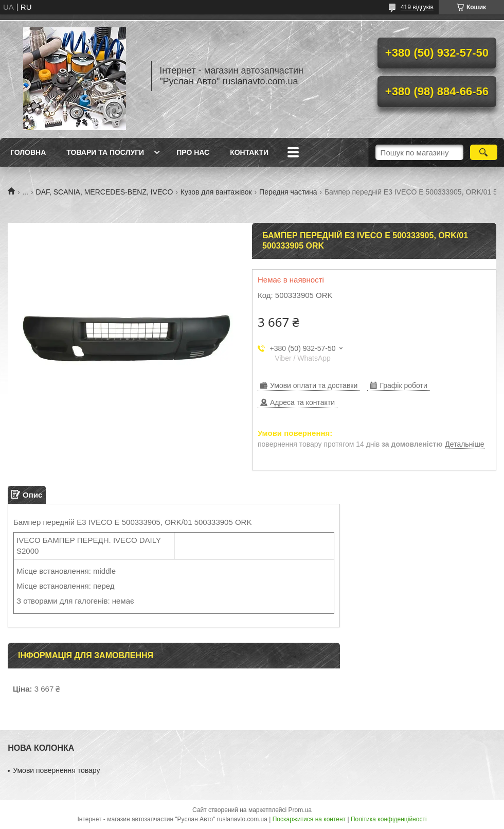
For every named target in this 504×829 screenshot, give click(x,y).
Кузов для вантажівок (216, 192)
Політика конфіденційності (389, 819)
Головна (28, 152)
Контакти (249, 152)
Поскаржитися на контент (309, 819)
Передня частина (288, 192)
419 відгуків (417, 7)
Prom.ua (300, 810)
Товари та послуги (105, 152)
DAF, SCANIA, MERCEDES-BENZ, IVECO (105, 192)
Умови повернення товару (56, 770)
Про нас (193, 152)
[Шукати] (484, 152)
